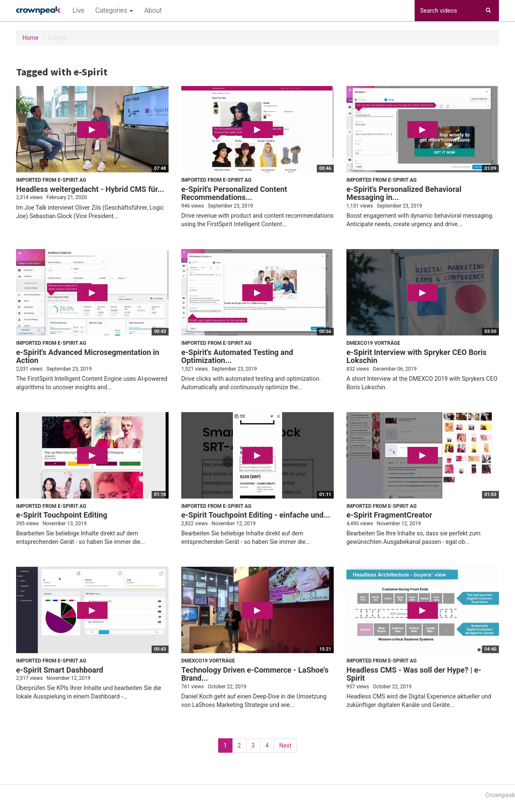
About (153, 10)
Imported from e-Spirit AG (51, 180)
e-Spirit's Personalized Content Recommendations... (234, 193)
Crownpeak (500, 795)
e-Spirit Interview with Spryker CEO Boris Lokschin (417, 356)
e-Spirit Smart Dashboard (60, 670)
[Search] (488, 11)
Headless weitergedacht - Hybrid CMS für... (90, 189)
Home (30, 38)
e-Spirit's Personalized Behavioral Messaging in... (404, 193)
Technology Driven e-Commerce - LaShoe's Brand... (255, 674)
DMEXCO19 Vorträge (373, 343)
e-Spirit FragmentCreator (389, 515)
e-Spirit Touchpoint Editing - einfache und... (256, 515)
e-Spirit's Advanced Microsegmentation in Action (88, 356)
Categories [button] (114, 10)
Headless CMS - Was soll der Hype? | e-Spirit (414, 674)
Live (78, 10)
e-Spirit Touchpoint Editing (62, 515)
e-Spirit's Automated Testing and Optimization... (237, 356)
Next (285, 745)
